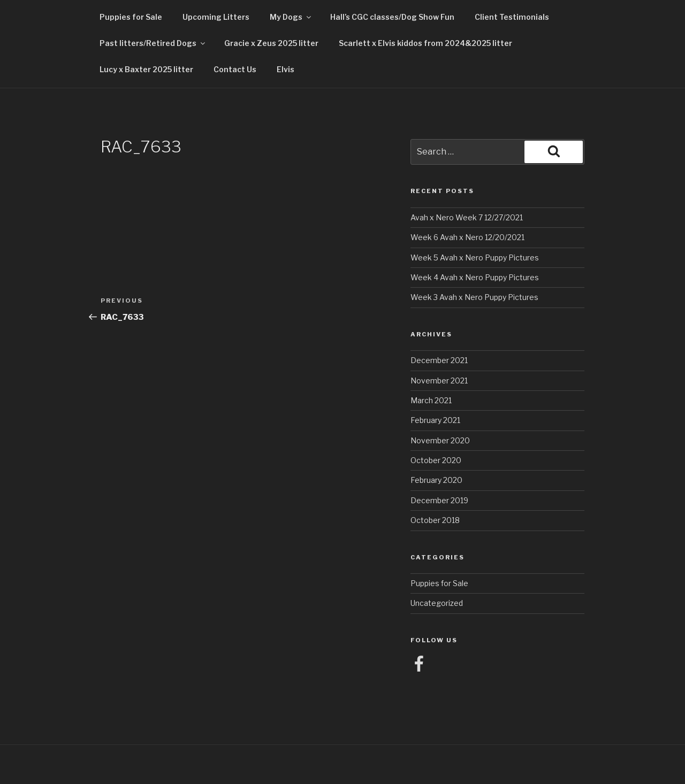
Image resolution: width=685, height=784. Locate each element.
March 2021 (431, 400)
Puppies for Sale (131, 17)
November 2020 (440, 440)
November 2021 (439, 381)
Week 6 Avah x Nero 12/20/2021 (467, 237)
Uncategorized (437, 603)
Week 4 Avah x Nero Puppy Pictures (475, 277)
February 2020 (436, 480)
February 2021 (435, 420)
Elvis (286, 69)
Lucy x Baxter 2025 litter (146, 69)
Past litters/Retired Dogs (153, 43)
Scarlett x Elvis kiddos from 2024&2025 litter (425, 43)
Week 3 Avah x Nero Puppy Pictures (474, 297)
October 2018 (435, 520)
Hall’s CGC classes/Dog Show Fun (392, 17)
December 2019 (439, 500)
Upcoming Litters (216, 17)
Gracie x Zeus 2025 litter (271, 43)
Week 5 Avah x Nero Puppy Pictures (475, 258)
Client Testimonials (512, 17)
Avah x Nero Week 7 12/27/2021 (467, 217)
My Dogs (291, 17)
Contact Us (235, 69)
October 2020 (436, 460)
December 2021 (439, 360)
